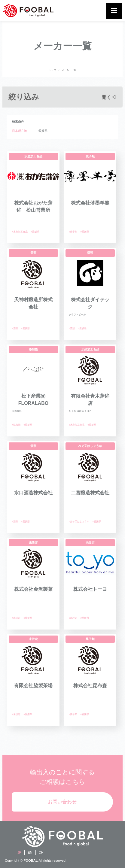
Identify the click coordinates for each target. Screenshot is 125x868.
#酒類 (15, 328)
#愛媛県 (35, 232)
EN (30, 852)
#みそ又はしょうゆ (79, 522)
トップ (53, 70)
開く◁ (109, 97)
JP (19, 852)
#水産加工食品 (20, 232)
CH (41, 852)
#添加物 (16, 425)
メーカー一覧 (69, 70)
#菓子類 (73, 232)
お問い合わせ (62, 802)
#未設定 (16, 618)
